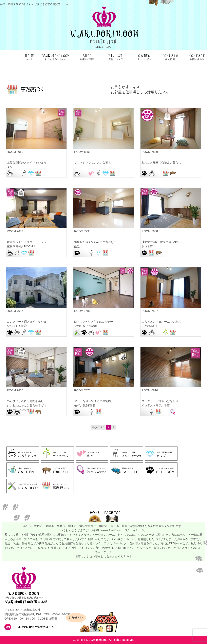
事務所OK (38, 173)
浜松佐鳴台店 (166, 253)
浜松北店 (45, 412)
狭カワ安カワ (173, 412)
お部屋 (17, 173)
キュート (91, 173)
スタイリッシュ (24, 173)
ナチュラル (166, 332)
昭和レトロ (173, 173)
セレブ (31, 173)
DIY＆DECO (77, 332)
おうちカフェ (10, 173)
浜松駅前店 (45, 173)
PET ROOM (145, 173)
